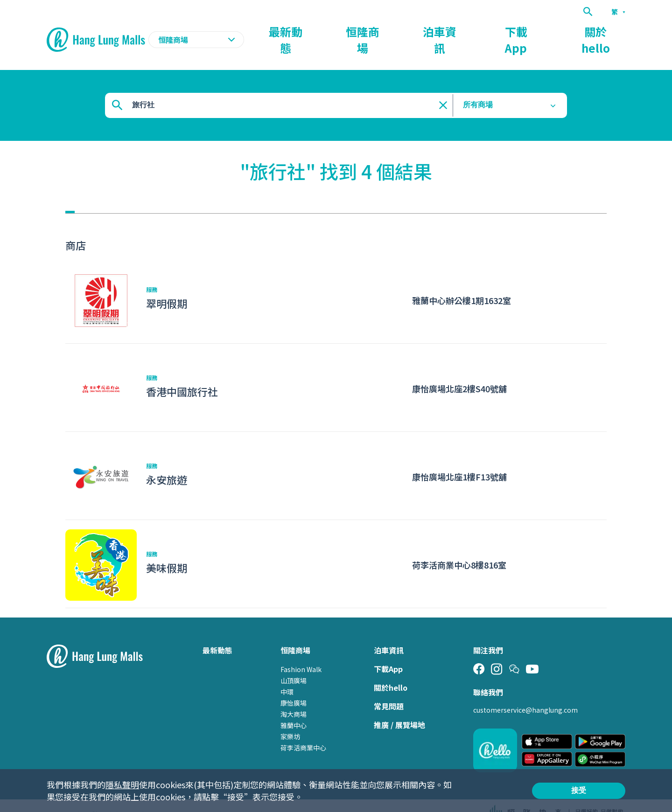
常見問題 (389, 688)
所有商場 (478, 87)
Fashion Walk (301, 651)
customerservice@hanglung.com (525, 692)
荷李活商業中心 (303, 729)
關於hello (609, 31)
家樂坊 (290, 718)
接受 (579, 790)
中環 (287, 673)
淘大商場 (294, 696)
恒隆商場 (448, 31)
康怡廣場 (294, 685)
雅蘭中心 (294, 707)
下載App (554, 31)
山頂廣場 (294, 662)
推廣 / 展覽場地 (399, 707)
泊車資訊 (501, 31)
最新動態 (395, 31)
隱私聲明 (122, 784)
